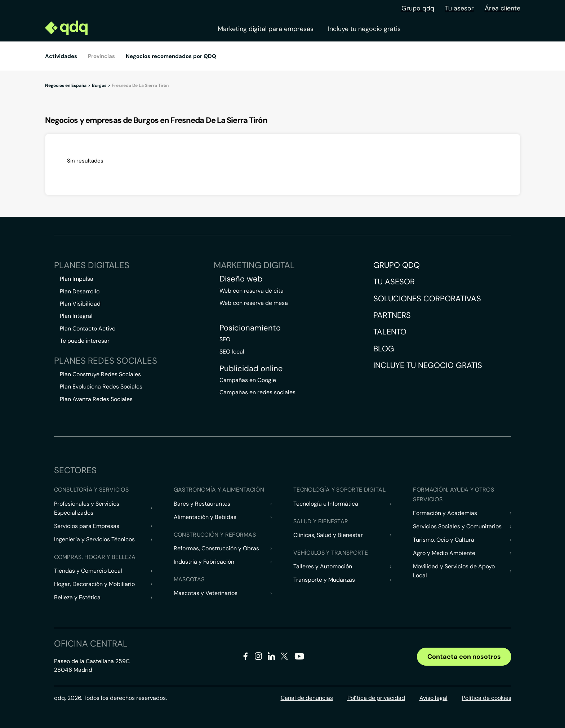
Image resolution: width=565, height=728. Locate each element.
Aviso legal (433, 698)
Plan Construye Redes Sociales (100, 374)
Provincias (101, 56)
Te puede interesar (85, 341)
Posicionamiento (250, 328)
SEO (225, 339)
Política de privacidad (376, 698)
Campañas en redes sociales (257, 392)
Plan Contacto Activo (88, 329)
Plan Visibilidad (80, 304)
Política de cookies (487, 698)
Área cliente (502, 8)
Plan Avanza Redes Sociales (96, 399)
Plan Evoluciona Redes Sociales (101, 387)
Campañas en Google (248, 380)
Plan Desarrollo (80, 291)
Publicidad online (251, 369)
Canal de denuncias (307, 698)
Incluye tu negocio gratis (364, 29)
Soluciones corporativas (427, 299)
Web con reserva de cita (252, 291)
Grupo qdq (418, 8)
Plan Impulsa (77, 279)
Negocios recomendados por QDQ (171, 56)
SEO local (232, 352)
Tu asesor (459, 8)
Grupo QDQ (397, 265)
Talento (390, 332)
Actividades (61, 56)
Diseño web (241, 279)
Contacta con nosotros (464, 657)
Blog (384, 349)
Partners (392, 315)
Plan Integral (76, 316)
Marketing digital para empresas (266, 29)
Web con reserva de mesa (254, 303)
